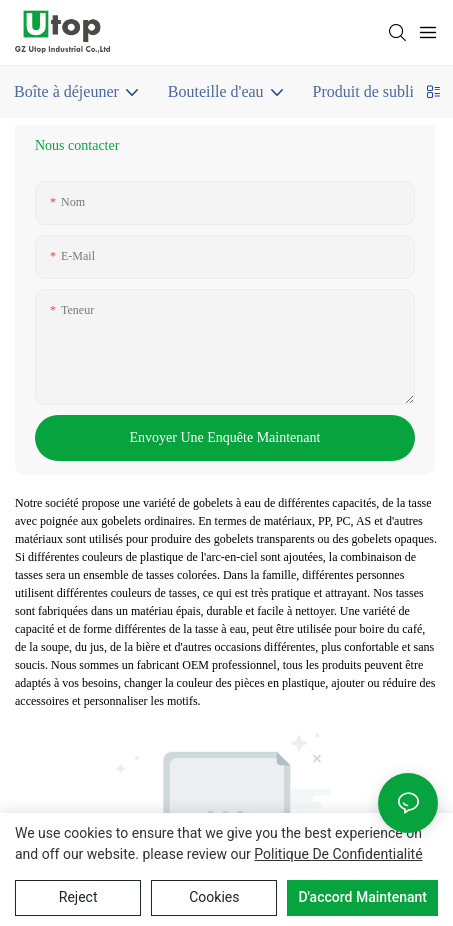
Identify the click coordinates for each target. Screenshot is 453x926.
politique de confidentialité (338, 854)
